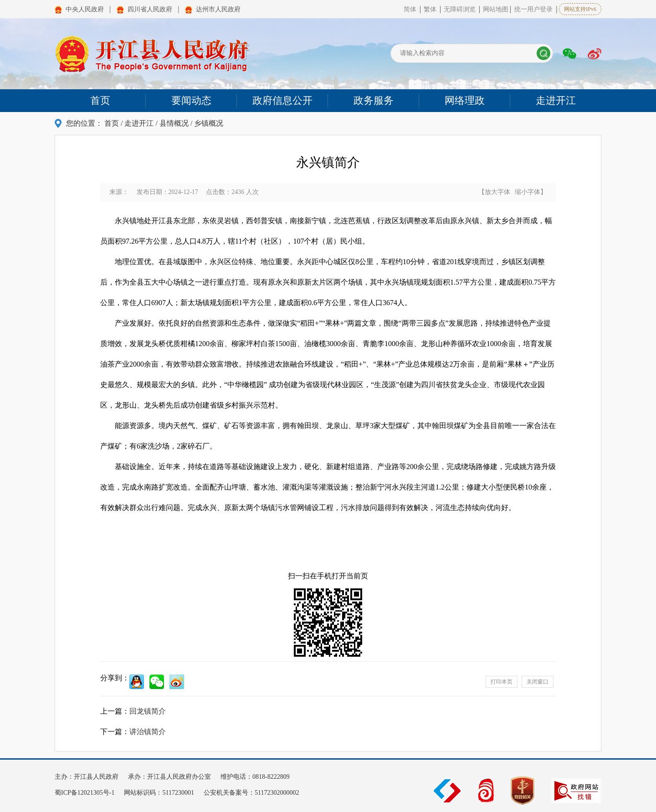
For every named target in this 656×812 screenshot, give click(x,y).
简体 (410, 9)
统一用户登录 (533, 9)
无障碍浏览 (461, 9)
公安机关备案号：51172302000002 (251, 793)
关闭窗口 (538, 682)
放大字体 (497, 192)
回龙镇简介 (148, 711)
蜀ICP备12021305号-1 (85, 793)
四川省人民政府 (150, 9)
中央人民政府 (85, 9)
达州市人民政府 (218, 9)
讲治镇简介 (148, 732)
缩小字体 (528, 192)
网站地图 (496, 9)
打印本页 (502, 682)
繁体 (430, 9)
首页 (112, 123)
